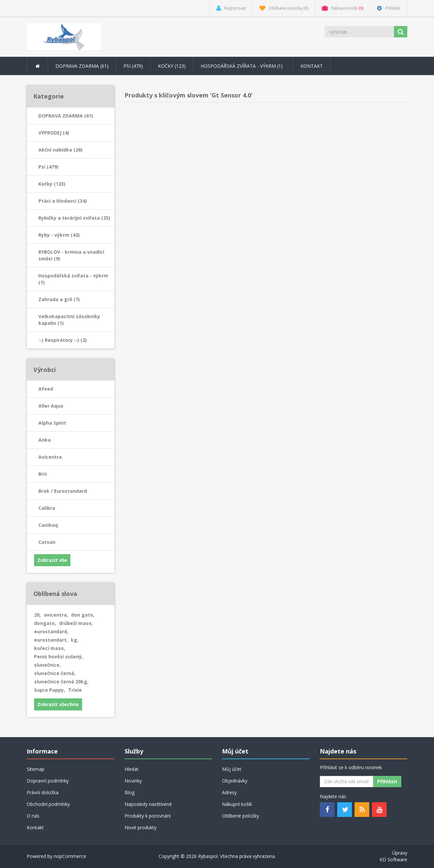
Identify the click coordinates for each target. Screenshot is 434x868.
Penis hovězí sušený (59, 657)
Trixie (75, 690)
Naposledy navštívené (148, 804)
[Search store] (360, 32)
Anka (45, 440)
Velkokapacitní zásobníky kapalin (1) (69, 320)
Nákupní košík (237, 804)
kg (75, 640)
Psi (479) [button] (133, 66)
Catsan (47, 542)
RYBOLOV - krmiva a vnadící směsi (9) (71, 255)
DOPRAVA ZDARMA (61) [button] (82, 66)
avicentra (56, 615)
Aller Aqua (51, 406)
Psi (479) (48, 167)
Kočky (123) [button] (172, 66)
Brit (43, 474)
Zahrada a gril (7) (59, 299)
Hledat (132, 769)
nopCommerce (70, 856)
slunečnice (47, 665)
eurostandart (51, 640)
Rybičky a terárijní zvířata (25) (74, 218)
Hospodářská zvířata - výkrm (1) (73, 279)
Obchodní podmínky (48, 804)
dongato (45, 623)
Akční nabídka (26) (60, 150)
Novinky (133, 781)
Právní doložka (43, 792)
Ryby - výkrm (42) (59, 235)
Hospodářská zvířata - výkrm (243, 66)
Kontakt (312, 66)
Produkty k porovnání (148, 816)
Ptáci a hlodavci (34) (63, 201)
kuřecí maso (50, 648)
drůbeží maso (76, 623)
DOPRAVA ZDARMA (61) (66, 116)
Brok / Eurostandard (63, 491)
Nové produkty (141, 827)
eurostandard (51, 631)
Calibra (47, 508)
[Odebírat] (347, 782)
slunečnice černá (55, 673)
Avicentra (50, 457)
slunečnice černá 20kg (61, 682)
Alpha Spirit (52, 423)
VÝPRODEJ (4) (54, 133)
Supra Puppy (50, 690)
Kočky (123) (52, 184)
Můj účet (232, 769)
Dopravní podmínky (48, 781)
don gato (83, 615)
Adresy (229, 792)
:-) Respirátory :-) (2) (63, 340)
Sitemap (36, 769)
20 (37, 615)
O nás (33, 816)
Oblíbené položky (241, 816)
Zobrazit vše (52, 560)
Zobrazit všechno (58, 704)
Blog (130, 792)
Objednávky (235, 781)
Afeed (46, 389)
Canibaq (48, 525)
